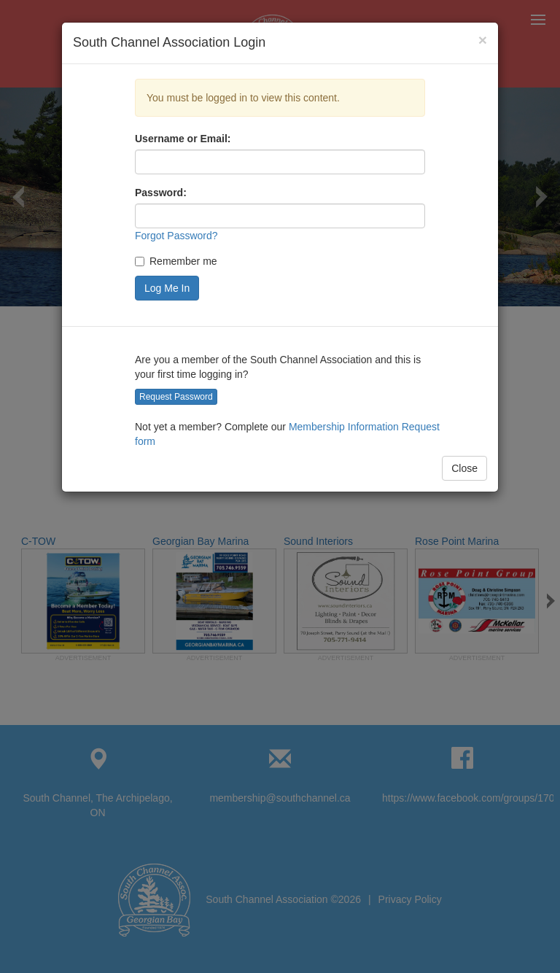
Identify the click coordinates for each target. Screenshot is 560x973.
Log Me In (167, 288)
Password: (161, 193)
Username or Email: (183, 139)
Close (464, 468)
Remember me (176, 261)
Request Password (176, 397)
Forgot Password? (176, 236)
